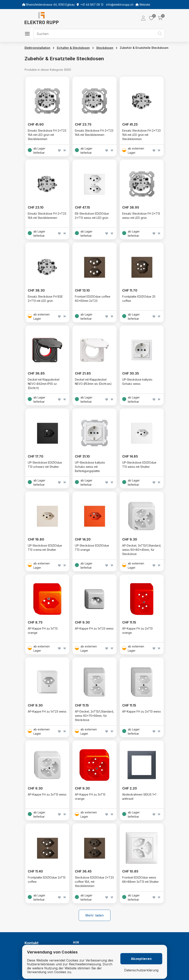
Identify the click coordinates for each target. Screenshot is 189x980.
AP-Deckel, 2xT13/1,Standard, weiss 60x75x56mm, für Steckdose (94, 716)
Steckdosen (105, 48)
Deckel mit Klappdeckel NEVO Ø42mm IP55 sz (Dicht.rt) (44, 384)
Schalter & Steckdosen (73, 48)
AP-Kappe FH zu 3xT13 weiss (47, 794)
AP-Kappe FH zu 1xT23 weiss (94, 628)
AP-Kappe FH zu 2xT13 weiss (141, 711)
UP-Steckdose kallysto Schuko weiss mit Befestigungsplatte (90, 467)
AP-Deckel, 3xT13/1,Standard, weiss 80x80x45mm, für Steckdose (142, 550)
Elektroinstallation (37, 48)
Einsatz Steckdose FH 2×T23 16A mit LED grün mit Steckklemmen (47, 135)
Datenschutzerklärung (141, 970)
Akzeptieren (141, 959)
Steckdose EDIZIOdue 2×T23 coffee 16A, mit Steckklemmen (94, 882)
